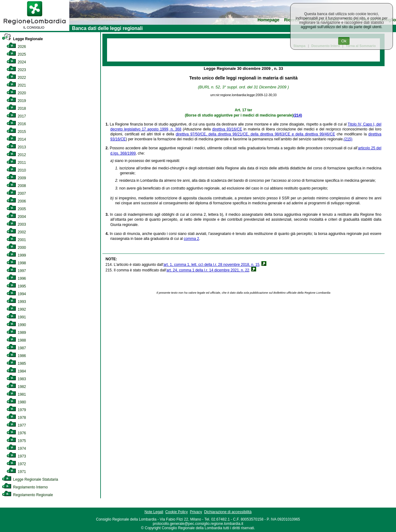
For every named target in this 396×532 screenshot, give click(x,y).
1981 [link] (16, 394)
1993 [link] (16, 302)
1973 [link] (16, 456)
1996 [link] (16, 279)
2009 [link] (16, 178)
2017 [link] (16, 116)
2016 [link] (16, 124)
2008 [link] (16, 186)
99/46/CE (327, 134)
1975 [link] (16, 441)
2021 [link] (16, 85)
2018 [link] (16, 109)
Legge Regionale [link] (22, 39)
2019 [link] (16, 101)
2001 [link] (16, 240)
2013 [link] (16, 147)
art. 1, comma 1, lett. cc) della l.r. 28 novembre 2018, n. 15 (211, 265)
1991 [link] (16, 317)
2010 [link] (16, 170)
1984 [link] (16, 371)
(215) (348, 139)
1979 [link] (16, 410)
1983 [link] (16, 379)
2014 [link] (16, 139)
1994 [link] (16, 294)
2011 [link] (16, 163)
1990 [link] (16, 325)
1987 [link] (16, 348)
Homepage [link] (268, 20)
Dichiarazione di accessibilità (228, 512)
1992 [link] (16, 309)
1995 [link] (16, 286)
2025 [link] (16, 54)
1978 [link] (16, 418)
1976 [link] (16, 433)
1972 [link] (16, 464)
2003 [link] (16, 224)
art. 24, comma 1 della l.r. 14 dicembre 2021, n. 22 (208, 270)
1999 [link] (16, 255)
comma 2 (191, 239)
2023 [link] (16, 70)
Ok (344, 41)
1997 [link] (16, 271)
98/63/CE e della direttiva (297, 134)
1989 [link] (16, 333)
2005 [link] (16, 209)
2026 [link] (16, 47)
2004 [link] (16, 217)
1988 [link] (16, 340)
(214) (298, 115)
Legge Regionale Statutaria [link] (30, 479)
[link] (35, 30)
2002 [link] (16, 232)
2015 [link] (16, 132)
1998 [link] (16, 263)
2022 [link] (16, 78)
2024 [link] (16, 62)
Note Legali (154, 512)
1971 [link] (16, 472)
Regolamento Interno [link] (25, 487)
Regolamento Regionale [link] (27, 495)
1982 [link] (16, 387)
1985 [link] (16, 364)
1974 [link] (16, 449)
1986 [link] (16, 356)
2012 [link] (16, 155)
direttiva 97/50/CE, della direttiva (204, 134)
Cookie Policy (176, 512)
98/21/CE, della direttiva (254, 134)
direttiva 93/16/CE (227, 129)
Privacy (196, 512)
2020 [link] (16, 93)
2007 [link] (16, 194)
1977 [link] (16, 425)
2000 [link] (16, 248)
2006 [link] (16, 201)
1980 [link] (16, 402)
